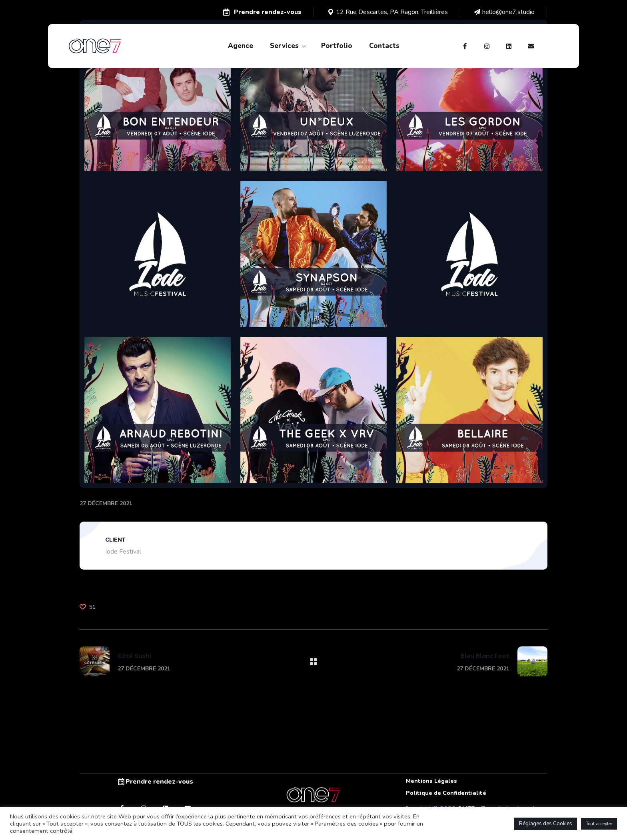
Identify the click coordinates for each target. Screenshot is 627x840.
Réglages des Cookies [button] (546, 824)
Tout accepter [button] (599, 824)
